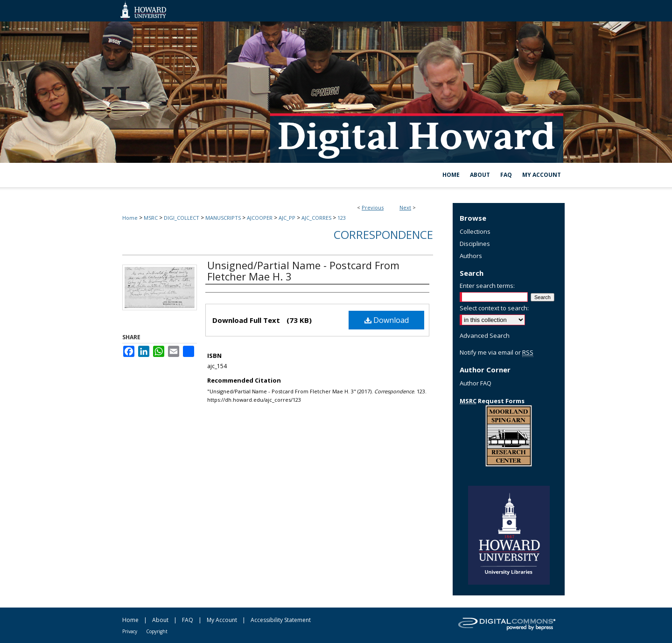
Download (387, 320)
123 (342, 218)
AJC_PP (287, 218)
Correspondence (383, 234)
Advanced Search (485, 335)
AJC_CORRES (316, 218)
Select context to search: (494, 308)
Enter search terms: (487, 286)
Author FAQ (476, 383)
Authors (471, 256)
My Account (222, 620)
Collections (475, 231)
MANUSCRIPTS (223, 218)
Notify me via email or (497, 352)
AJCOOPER (260, 218)
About (160, 620)
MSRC (151, 218)
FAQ (188, 620)
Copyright (157, 631)
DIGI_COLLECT (182, 218)
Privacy (130, 631)
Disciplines (475, 244)
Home (130, 218)
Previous (373, 207)
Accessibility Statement (281, 620)
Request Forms (492, 401)
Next (405, 207)
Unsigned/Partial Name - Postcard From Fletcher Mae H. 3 (303, 271)
